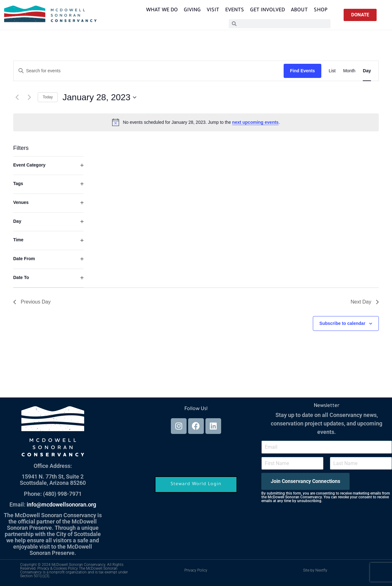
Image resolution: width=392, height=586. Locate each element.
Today (48, 97)
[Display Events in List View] (332, 71)
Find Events (302, 71)
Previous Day (32, 302)
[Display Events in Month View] (349, 71)
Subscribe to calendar (342, 323)
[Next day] (29, 97)
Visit (213, 10)
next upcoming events (255, 122)
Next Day (365, 302)
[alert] (196, 122)
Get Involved (267, 10)
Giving (192, 10)
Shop (321, 10)
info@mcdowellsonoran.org (61, 504)
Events (235, 10)
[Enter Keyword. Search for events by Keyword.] (149, 71)
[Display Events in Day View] (367, 71)
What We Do (162, 10)
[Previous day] (17, 97)
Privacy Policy (196, 570)
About (299, 10)
